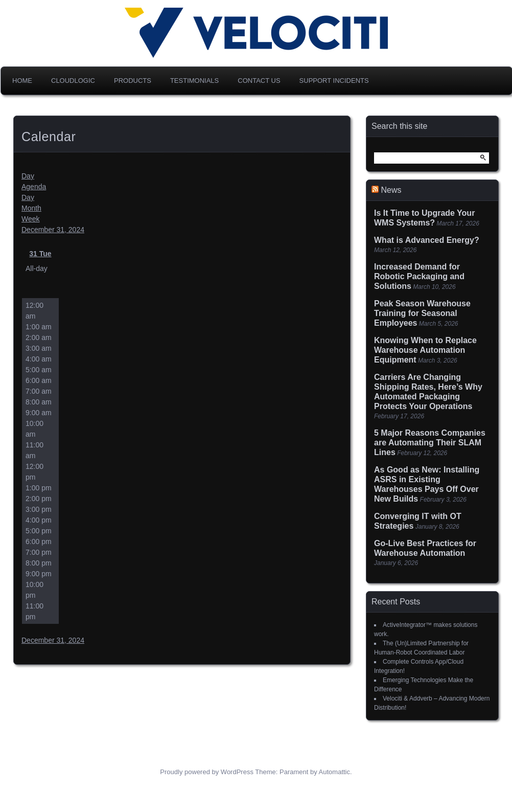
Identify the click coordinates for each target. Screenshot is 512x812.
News (391, 190)
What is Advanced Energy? (427, 240)
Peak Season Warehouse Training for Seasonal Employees (422, 313)
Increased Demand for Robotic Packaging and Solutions (419, 276)
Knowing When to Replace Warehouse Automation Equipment (425, 350)
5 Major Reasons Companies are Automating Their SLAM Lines (430, 443)
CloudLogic (73, 81)
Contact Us (259, 81)
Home (22, 81)
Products (133, 81)
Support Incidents (334, 81)
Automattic (334, 772)
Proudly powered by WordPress (207, 772)
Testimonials (194, 81)
